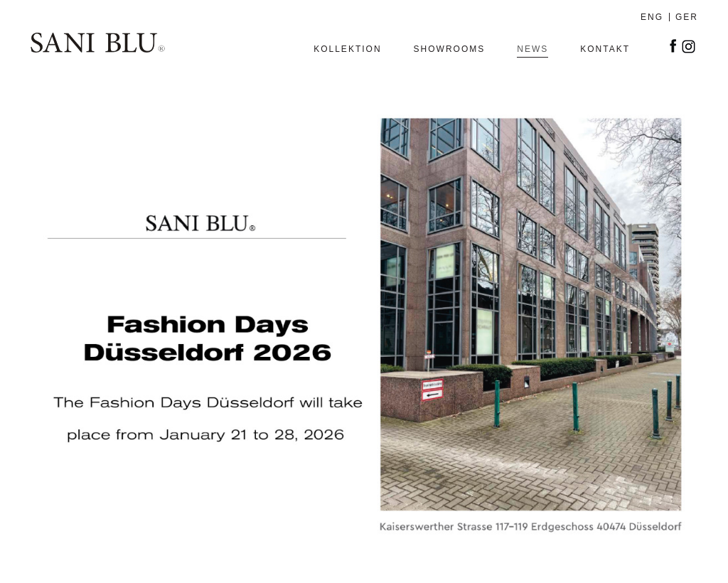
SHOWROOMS (450, 49)
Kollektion (347, 49)
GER (687, 17)
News (532, 49)
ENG (652, 17)
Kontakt (605, 49)
